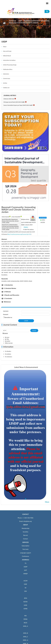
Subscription (25, 546)
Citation (26, 227)
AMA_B (25, 633)
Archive (5, 83)
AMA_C (25, 637)
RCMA (26, 602)
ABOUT (25, 525)
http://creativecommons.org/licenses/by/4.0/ (19, 234)
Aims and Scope (7, 51)
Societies (26, 532)
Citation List (6, 88)
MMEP (26, 574)
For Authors (8, 354)
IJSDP (20, 21)
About (5, 47)
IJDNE (25, 609)
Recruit (25, 535)
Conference (26, 556)
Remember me (8, 317)
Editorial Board (7, 56)
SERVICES (25, 542)
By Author (8, 341)
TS (25, 563)
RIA (25, 616)
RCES (25, 623)
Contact (26, 539)
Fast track (25, 549)
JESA (26, 598)
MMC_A (25, 640)
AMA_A (25, 626)
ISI (25, 588)
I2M (25, 591)
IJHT (26, 570)
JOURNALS (25, 560)
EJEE (25, 584)
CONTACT (25, 514)
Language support (25, 553)
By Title (7, 339)
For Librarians (8, 357)
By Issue (7, 337)
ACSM (25, 581)
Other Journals (9, 343)
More (47, 502)
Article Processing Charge (10, 65)
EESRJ (25, 619)
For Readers (8, 351)
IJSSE (25, 605)
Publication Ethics (8, 69)
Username (6, 311)
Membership (25, 528)
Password (6, 314)
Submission (6, 74)
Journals (12, 21)
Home (4, 23)
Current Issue (7, 78)
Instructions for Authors (9, 60)
